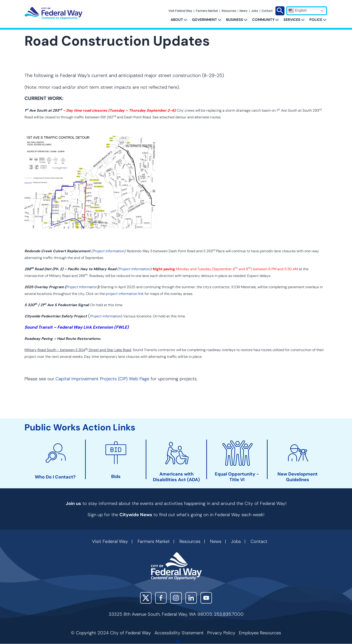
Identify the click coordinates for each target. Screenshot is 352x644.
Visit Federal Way (180, 11)
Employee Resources (260, 633)
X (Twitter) (146, 598)
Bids (116, 477)
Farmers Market (207, 11)
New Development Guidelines (298, 477)
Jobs (254, 11)
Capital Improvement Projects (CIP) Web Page (102, 379)
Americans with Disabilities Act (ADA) (176, 477)
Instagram (176, 598)
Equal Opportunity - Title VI (237, 477)
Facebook (161, 598)
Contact (267, 11)
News (243, 11)
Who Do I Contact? (55, 477)
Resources (229, 11)
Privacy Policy (221, 633)
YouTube (206, 598)
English (298, 11)
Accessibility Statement (179, 633)
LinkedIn (191, 598)
